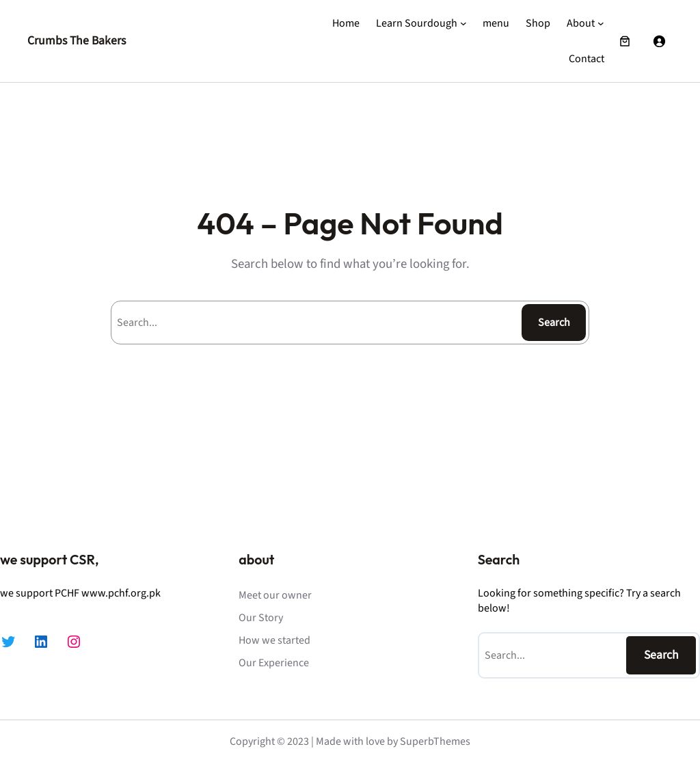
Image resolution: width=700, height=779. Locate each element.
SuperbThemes (435, 741)
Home (346, 23)
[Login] (659, 41)
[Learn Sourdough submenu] (463, 23)
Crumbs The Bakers (77, 41)
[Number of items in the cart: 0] (625, 41)
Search (554, 323)
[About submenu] (601, 23)
